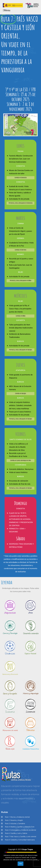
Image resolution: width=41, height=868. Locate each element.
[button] (7, 10)
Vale (20, 864)
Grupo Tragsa (28, 850)
